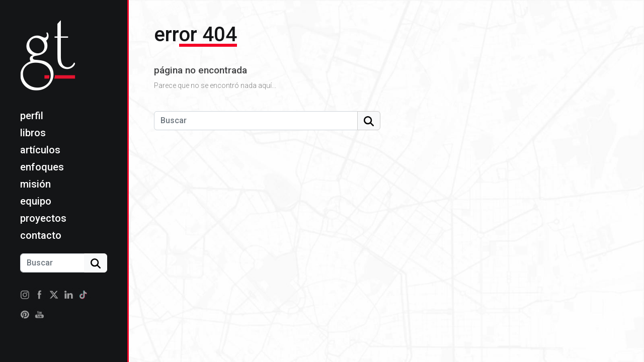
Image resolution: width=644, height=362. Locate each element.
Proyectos (43, 218)
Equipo (36, 201)
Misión (35, 184)
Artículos (40, 150)
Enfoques (42, 167)
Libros (33, 133)
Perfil (32, 116)
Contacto (41, 235)
